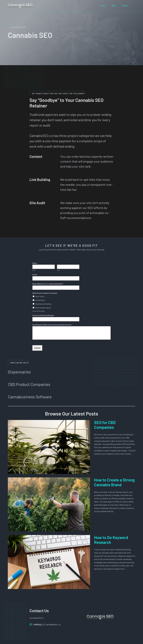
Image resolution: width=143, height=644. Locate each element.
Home (103, 6)
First (34, 270)
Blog (114, 6)
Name (35, 263)
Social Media (40, 300)
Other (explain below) (43, 308)
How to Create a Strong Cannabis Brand (114, 482)
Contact (125, 6)
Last (58, 270)
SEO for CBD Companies (105, 425)
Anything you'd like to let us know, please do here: (53, 325)
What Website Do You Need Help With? (48, 284)
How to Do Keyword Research (111, 540)
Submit (37, 348)
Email (35, 275)
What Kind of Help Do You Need (45, 293)
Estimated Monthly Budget (44, 315)
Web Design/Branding (43, 304)
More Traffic (40, 296)
